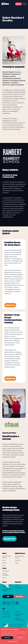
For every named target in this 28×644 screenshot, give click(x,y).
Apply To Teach (19, 596)
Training (17, 585)
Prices (4, 578)
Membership (6, 571)
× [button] (26, 629)
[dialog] (14, 636)
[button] (14, 642)
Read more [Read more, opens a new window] (14, 635)
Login (8, 596)
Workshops (18, 587)
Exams (17, 563)
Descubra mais (10, 305)
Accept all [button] (7, 638)
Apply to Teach (18, 4)
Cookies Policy (6, 617)
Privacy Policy (6, 614)
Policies (17, 611)
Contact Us (5, 611)
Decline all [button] (20, 638)
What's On (18, 582)
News (4, 560)
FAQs (4, 566)
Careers (5, 563)
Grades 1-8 (18, 560)
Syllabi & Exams (20, 553)
